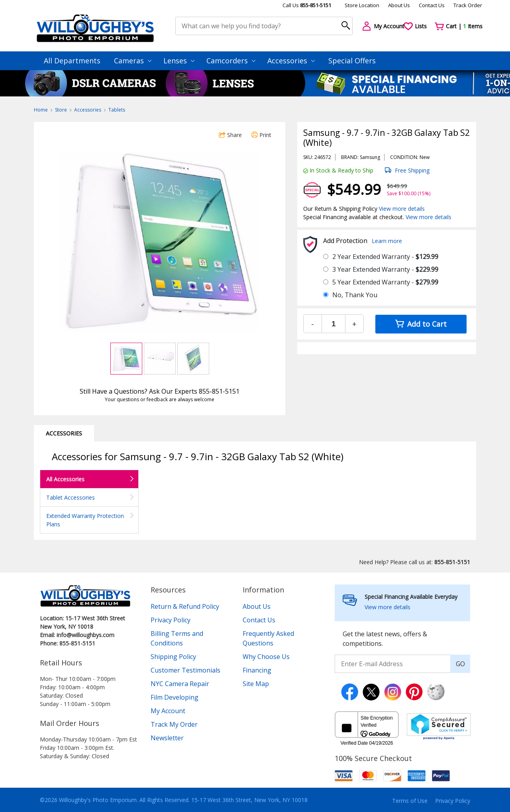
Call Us (307, 5)
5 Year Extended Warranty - (385, 282)
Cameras (133, 61)
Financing (257, 670)
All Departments (72, 61)
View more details (402, 209)
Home (41, 110)
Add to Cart (421, 324)
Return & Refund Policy (185, 606)
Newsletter (167, 738)
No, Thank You (355, 295)
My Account (168, 711)
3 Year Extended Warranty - (385, 269)
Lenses (179, 61)
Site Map (256, 684)
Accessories (291, 61)
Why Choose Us (266, 657)
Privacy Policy (171, 620)
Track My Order (174, 724)
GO (460, 664)
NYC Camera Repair (180, 684)
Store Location (362, 5)
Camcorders (231, 61)
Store (61, 110)
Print (261, 135)
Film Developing (175, 697)
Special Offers (352, 61)
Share (230, 135)
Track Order (468, 5)
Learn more (387, 241)
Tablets (117, 110)
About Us (399, 5)
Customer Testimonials (185, 670)
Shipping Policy (173, 657)
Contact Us (432, 5)
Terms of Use (410, 801)
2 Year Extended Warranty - (385, 257)
